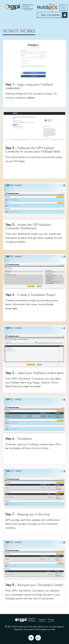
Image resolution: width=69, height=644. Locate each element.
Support (42, 619)
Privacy (51, 619)
